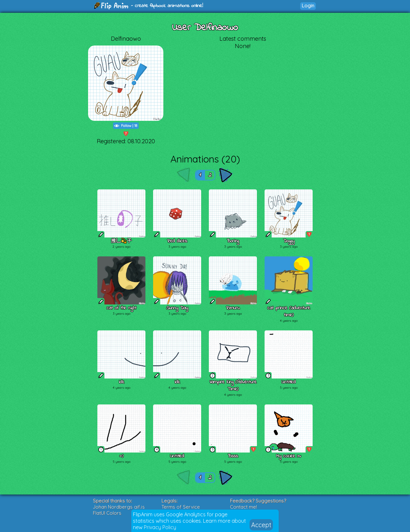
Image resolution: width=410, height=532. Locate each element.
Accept (261, 525)
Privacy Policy (160, 527)
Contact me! (243, 507)
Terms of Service (181, 507)
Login (308, 6)
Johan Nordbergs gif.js (119, 507)
